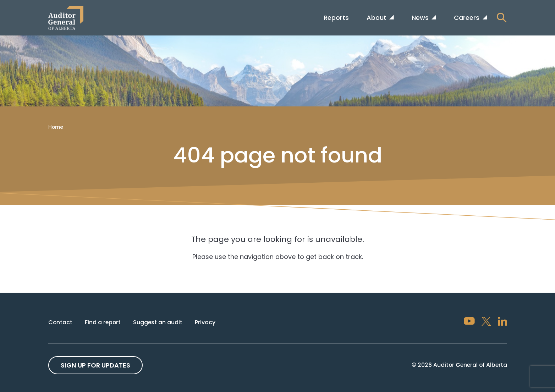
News (421, 18)
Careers (468, 18)
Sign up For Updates (95, 365)
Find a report (103, 322)
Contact (60, 322)
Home (56, 127)
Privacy (205, 322)
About (377, 18)
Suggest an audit (158, 322)
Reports (336, 18)
